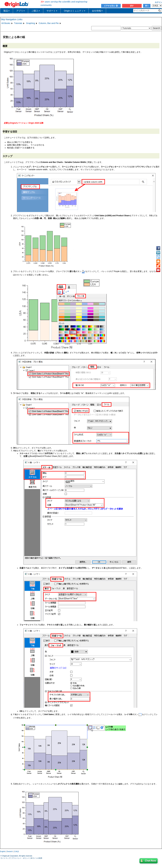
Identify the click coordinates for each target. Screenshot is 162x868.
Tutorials (18, 23)
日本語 (16, 851)
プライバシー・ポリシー (20, 858)
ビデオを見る (111, 6)
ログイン (158, 2)
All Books (6, 23)
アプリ (20, 11)
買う (147, 6)
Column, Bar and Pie (49, 23)
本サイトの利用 (36, 858)
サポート (52, 11)
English (3, 851)
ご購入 (36, 11)
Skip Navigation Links (12, 19)
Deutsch (10, 851)
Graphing (30, 23)
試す (132, 6)
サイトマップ (5, 858)
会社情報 (97, 11)
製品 (7, 11)
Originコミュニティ (75, 11)
